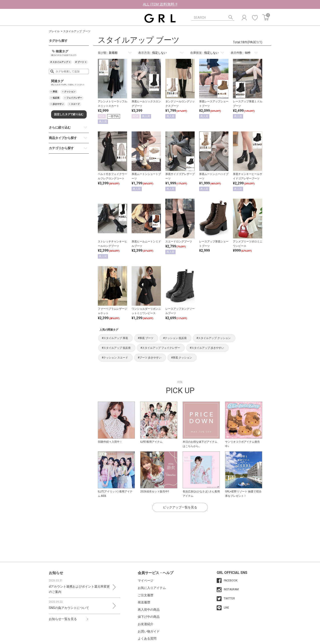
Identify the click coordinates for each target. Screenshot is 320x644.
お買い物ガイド (149, 631)
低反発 (56, 98)
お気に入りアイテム (152, 588)
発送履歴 (144, 602)
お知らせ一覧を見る (63, 619)
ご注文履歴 (146, 595)
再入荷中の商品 (149, 610)
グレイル (54, 31)
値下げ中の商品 (149, 617)
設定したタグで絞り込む (69, 114)
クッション (70, 92)
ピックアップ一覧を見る (180, 507)
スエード (75, 104)
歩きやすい (58, 104)
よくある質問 (147, 638)
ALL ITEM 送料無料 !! (160, 4)
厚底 (55, 92)
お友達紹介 (146, 624)
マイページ (146, 581)
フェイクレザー (74, 98)
